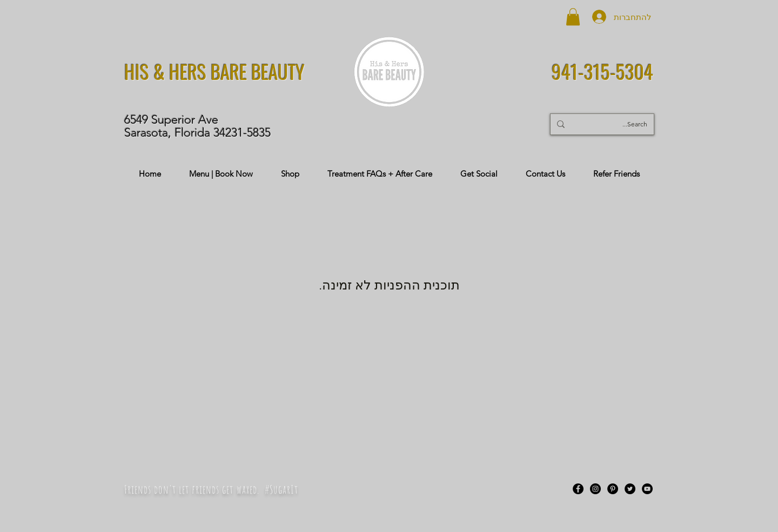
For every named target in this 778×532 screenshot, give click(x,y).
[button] (573, 17)
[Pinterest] (613, 489)
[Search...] (617, 124)
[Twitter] (630, 489)
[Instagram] (595, 489)
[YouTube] (647, 489)
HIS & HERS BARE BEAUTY (214, 71)
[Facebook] (578, 489)
